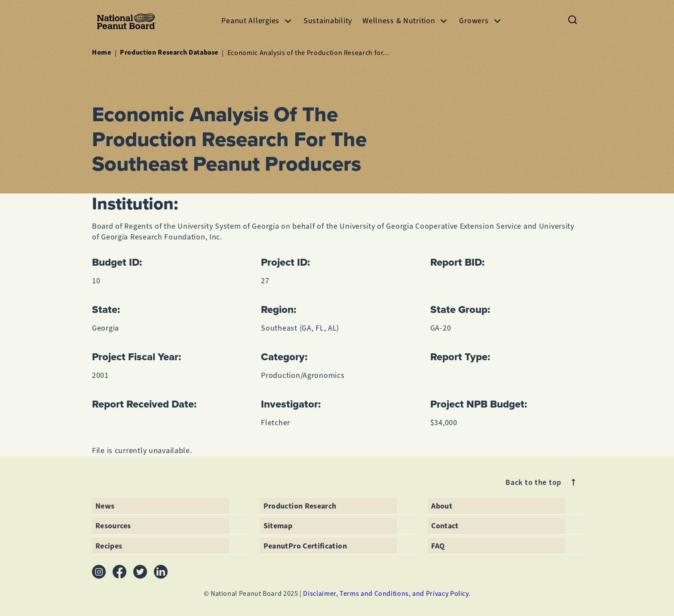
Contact (445, 526)
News (105, 506)
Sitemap (278, 526)
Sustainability (328, 21)
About (442, 506)
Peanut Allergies (257, 21)
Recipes (109, 546)
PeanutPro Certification (305, 546)
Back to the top (542, 483)
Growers (481, 21)
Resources (113, 526)
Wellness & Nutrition (406, 21)
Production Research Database (169, 52)
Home (102, 52)
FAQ (438, 546)
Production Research (300, 506)
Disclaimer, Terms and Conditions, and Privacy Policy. (387, 593)
